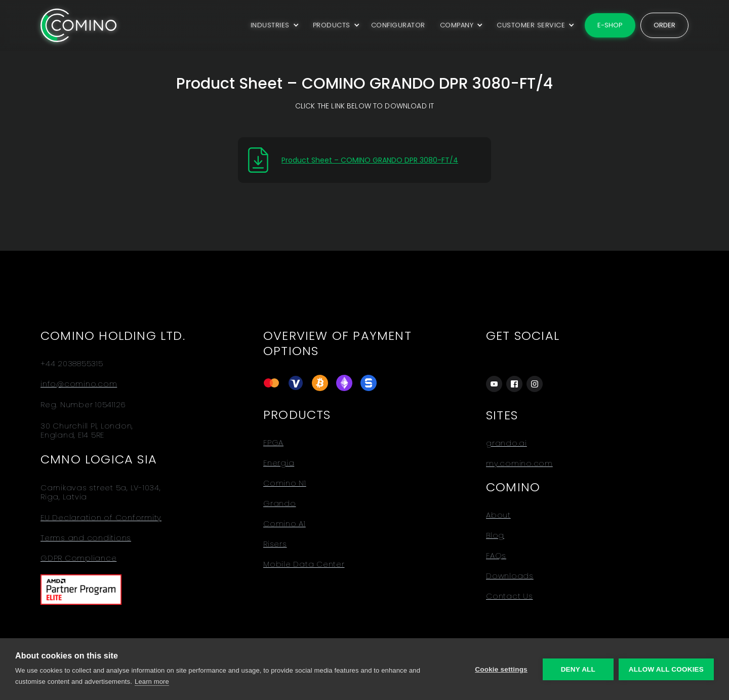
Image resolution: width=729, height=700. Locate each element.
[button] (273, 25)
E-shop (610, 25)
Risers (275, 544)
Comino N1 (285, 483)
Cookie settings (501, 669)
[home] (78, 25)
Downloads (510, 576)
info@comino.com (79, 384)
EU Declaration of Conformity (101, 518)
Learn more (152, 682)
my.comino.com (519, 463)
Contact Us (510, 596)
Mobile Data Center (304, 564)
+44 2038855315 (72, 364)
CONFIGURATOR (398, 25)
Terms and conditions (86, 538)
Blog (495, 535)
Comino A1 (285, 524)
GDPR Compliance (78, 558)
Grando (280, 503)
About (498, 515)
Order (664, 25)
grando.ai (507, 443)
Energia (279, 463)
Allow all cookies (666, 669)
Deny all (578, 669)
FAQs (496, 556)
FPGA (273, 443)
